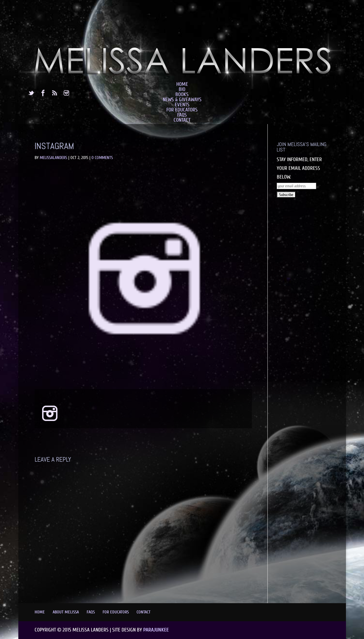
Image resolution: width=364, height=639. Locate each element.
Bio (182, 89)
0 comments (102, 158)
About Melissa (66, 612)
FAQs (182, 115)
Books (182, 94)
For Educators (182, 110)
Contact (182, 120)
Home (182, 84)
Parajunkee (156, 630)
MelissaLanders (53, 158)
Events (182, 105)
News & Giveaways (182, 100)
